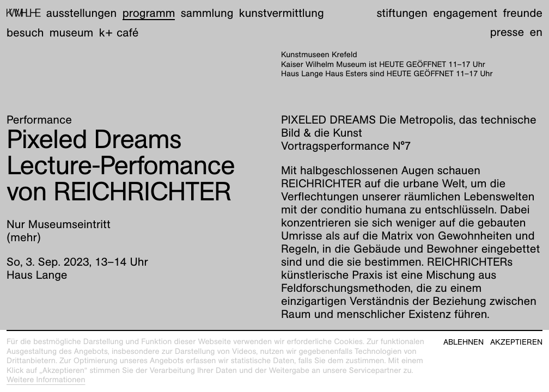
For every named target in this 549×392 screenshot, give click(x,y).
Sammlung (207, 13)
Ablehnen (463, 342)
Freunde (523, 13)
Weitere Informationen (46, 380)
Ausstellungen (81, 13)
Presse (507, 32)
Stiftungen (402, 13)
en (536, 32)
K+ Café (119, 32)
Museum (72, 32)
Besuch (25, 32)
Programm (149, 13)
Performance (39, 120)
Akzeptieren (516, 342)
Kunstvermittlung (282, 13)
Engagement (465, 13)
